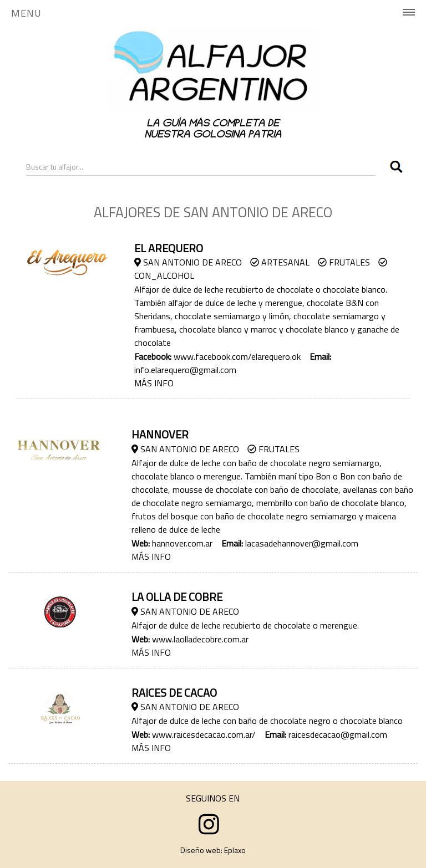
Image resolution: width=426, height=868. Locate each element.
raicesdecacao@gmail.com (338, 734)
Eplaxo (235, 850)
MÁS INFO (154, 383)
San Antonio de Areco (188, 262)
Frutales (344, 262)
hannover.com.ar (182, 543)
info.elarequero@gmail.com (185, 370)
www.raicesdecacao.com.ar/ (204, 734)
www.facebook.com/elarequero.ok (237, 356)
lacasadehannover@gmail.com (302, 543)
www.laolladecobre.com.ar (200, 639)
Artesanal (280, 262)
